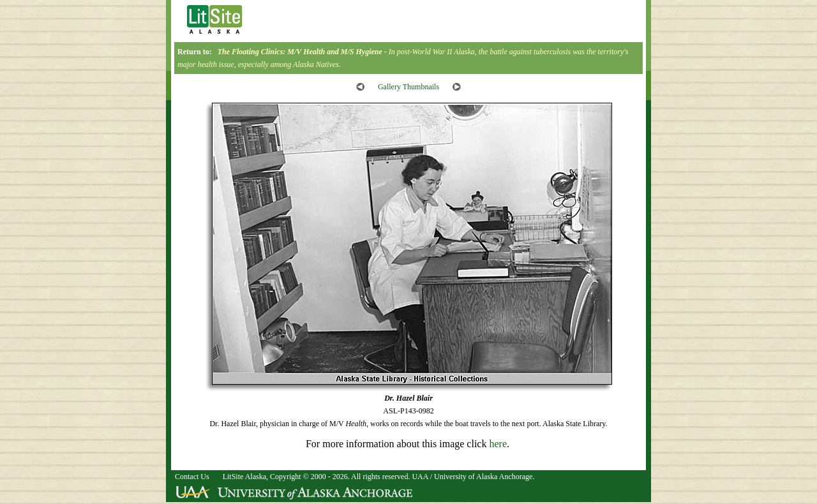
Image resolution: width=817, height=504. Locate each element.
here (498, 444)
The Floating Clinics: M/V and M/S (300, 52)
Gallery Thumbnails (408, 87)
